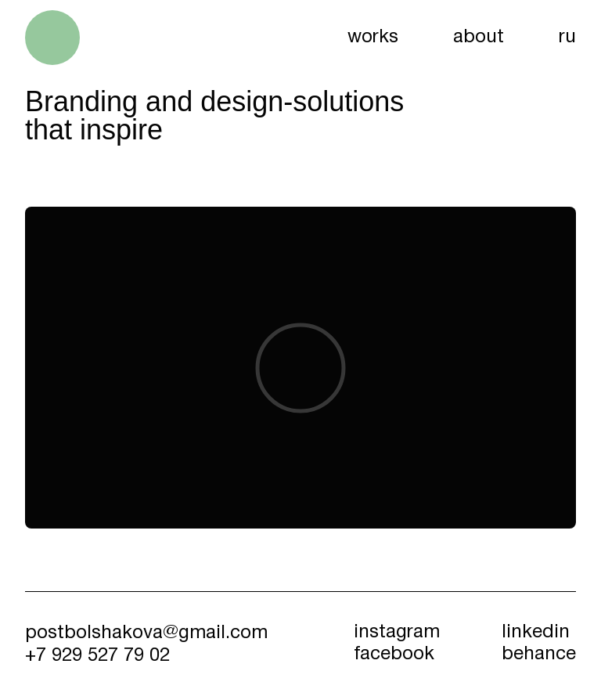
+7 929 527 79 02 (97, 656)
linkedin (536, 633)
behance (539, 655)
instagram (397, 633)
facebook (394, 655)
